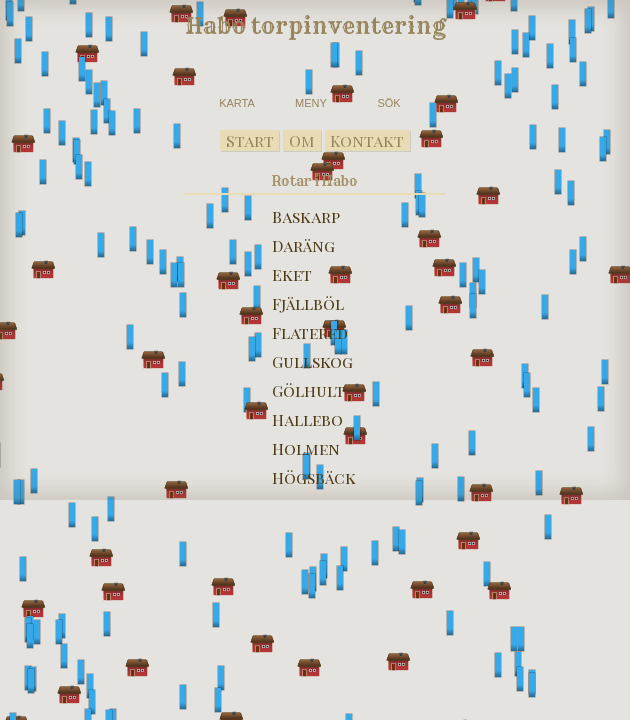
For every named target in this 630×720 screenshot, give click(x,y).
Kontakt (367, 140)
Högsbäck (314, 477)
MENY (311, 103)
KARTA (237, 103)
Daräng (303, 245)
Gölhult (308, 390)
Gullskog (312, 361)
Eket (292, 274)
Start (250, 140)
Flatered (310, 332)
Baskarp (306, 216)
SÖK (388, 103)
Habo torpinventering (315, 26)
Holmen (306, 448)
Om (302, 140)
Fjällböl (308, 303)
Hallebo (307, 419)
